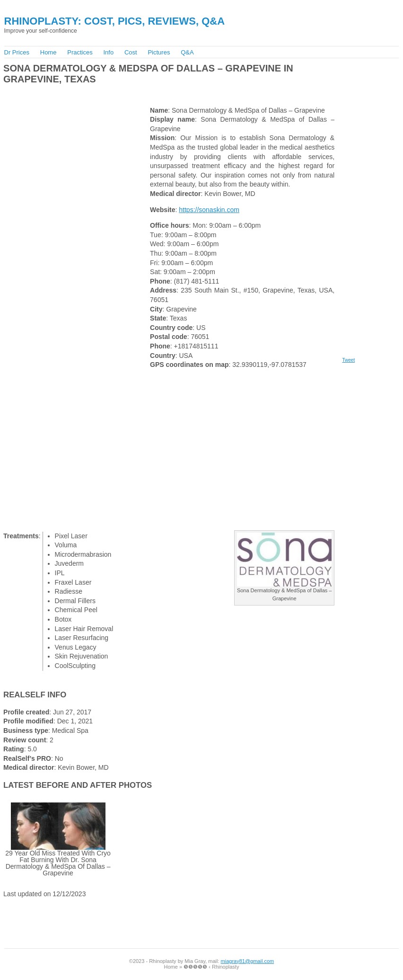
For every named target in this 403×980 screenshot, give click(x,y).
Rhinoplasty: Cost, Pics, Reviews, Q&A (115, 21)
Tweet (348, 360)
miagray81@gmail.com (248, 961)
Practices (80, 52)
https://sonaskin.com (209, 210)
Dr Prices (17, 52)
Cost (131, 52)
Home (48, 52)
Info (108, 52)
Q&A (187, 52)
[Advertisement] (113, 93)
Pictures (159, 52)
